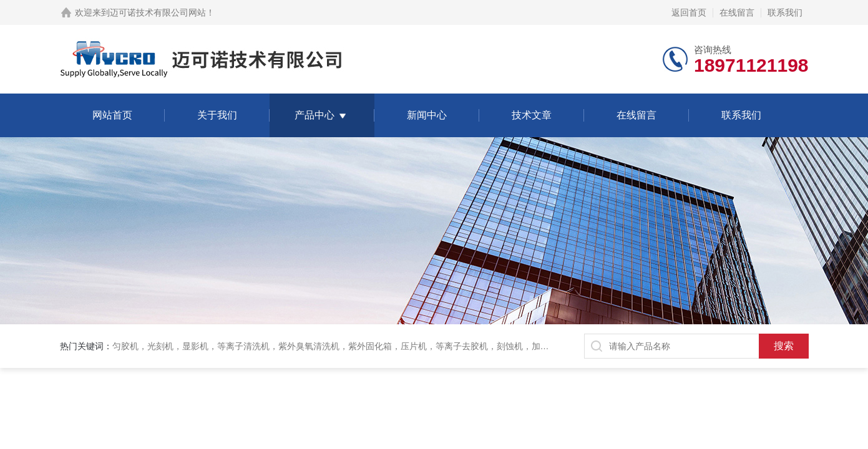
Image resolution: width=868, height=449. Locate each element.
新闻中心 (427, 115)
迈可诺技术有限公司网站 (158, 12)
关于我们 (217, 115)
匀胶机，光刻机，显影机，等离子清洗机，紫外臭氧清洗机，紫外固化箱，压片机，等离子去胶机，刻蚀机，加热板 (335, 346)
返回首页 (689, 12)
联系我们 (785, 12)
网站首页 (112, 115)
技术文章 (532, 115)
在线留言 (737, 12)
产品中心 (315, 115)
